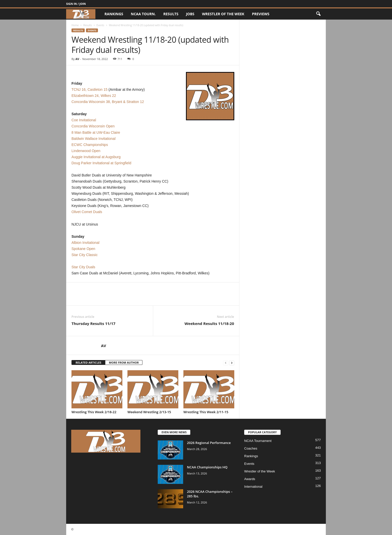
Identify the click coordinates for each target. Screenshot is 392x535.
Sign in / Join (76, 4)
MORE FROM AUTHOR (124, 362)
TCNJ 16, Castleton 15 (90, 90)
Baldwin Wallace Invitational (93, 139)
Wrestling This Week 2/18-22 (94, 412)
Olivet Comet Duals (87, 212)
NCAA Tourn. (143, 14)
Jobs (190, 14)
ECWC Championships (90, 145)
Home (75, 25)
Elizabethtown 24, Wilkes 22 (94, 96)
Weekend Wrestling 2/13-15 (149, 412)
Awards (250, 479)
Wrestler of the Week (223, 14)
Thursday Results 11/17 (93, 323)
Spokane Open (83, 249)
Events (100, 25)
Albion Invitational (85, 243)
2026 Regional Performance (209, 443)
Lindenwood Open (86, 151)
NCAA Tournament (258, 441)
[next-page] (232, 363)
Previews (261, 14)
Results (171, 14)
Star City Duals (83, 267)
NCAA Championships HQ (207, 467)
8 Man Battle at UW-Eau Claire (96, 132)
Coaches (251, 448)
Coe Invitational (84, 120)
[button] (318, 14)
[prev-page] (226, 363)
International (253, 487)
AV (77, 59)
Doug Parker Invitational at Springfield (101, 163)
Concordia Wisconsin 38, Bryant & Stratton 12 (108, 102)
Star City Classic (85, 255)
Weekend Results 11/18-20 (209, 323)
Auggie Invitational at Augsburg (96, 157)
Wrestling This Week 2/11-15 (206, 412)
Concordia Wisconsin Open (93, 126)
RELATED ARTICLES (88, 362)
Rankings (114, 14)
